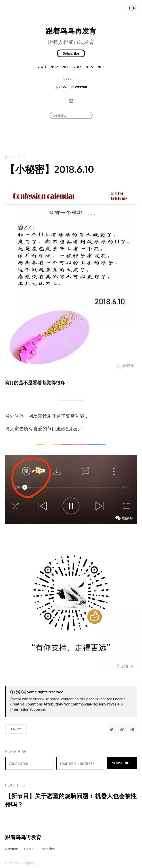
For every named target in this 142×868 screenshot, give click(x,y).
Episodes (47, 849)
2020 (42, 67)
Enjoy (16, 729)
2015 (101, 67)
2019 (54, 67)
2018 (66, 67)
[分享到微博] (122, 729)
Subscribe (71, 53)
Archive (11, 849)
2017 (77, 67)
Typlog (30, 863)
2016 (89, 67)
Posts (29, 849)
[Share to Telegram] (132, 729)
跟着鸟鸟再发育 (71, 31)
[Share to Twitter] (112, 729)
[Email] (71, 101)
